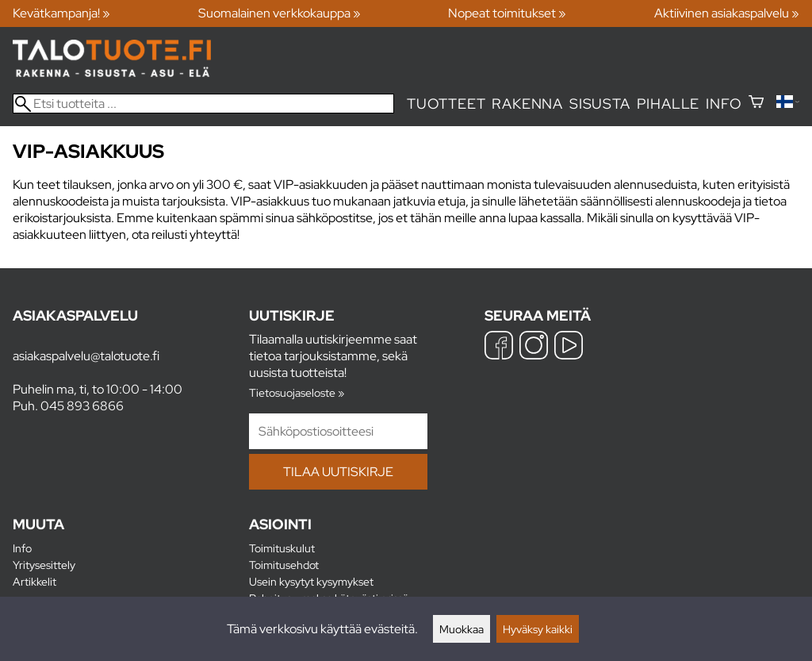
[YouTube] (569, 347)
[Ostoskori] (756, 104)
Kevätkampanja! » (61, 13)
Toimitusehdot (284, 565)
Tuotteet (446, 104)
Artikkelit (34, 581)
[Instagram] (534, 347)
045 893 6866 (82, 406)
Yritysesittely (44, 565)
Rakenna (527, 104)
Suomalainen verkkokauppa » (280, 13)
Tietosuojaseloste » (297, 392)
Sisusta (600, 104)
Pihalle (668, 104)
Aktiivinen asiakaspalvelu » (727, 13)
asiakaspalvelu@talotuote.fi (86, 356)
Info (724, 104)
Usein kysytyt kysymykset (311, 581)
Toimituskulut (282, 548)
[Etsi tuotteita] (203, 104)
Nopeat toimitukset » (507, 13)
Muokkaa (462, 629)
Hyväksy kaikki (538, 629)
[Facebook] (499, 347)
